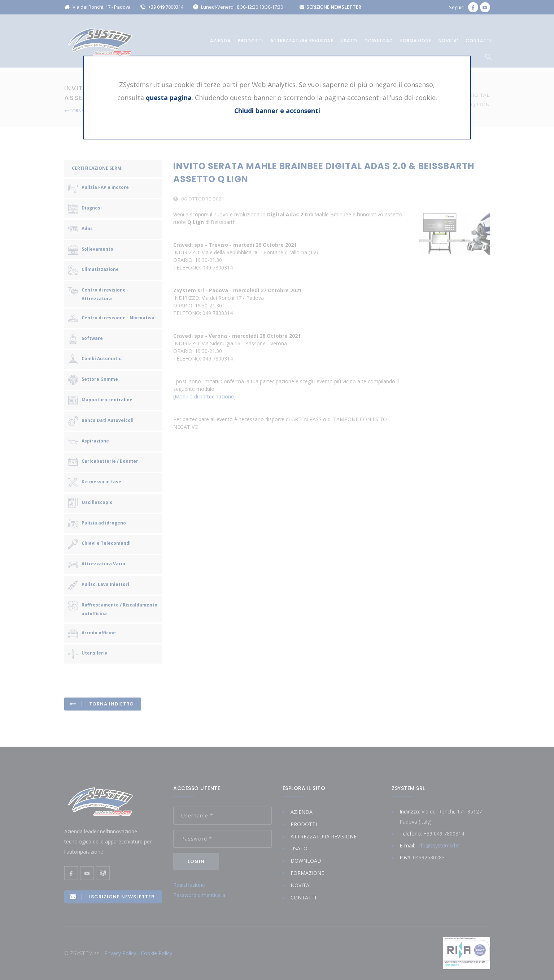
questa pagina (169, 98)
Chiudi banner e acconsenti (277, 111)
